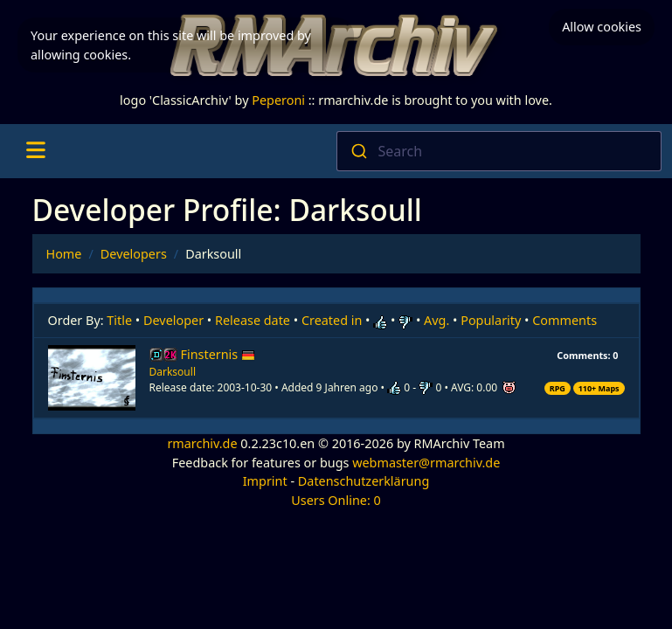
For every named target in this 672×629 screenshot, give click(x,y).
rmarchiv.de (202, 443)
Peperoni (278, 100)
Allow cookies (602, 27)
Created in (332, 320)
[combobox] (499, 151)
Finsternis (218, 354)
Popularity (491, 320)
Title (119, 320)
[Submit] (358, 151)
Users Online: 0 (336, 500)
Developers (134, 254)
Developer (173, 320)
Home (64, 254)
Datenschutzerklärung (364, 481)
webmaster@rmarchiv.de (426, 463)
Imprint (265, 481)
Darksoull (173, 372)
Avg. (436, 320)
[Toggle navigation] (35, 151)
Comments (565, 320)
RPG (558, 388)
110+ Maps (599, 388)
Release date (253, 320)
